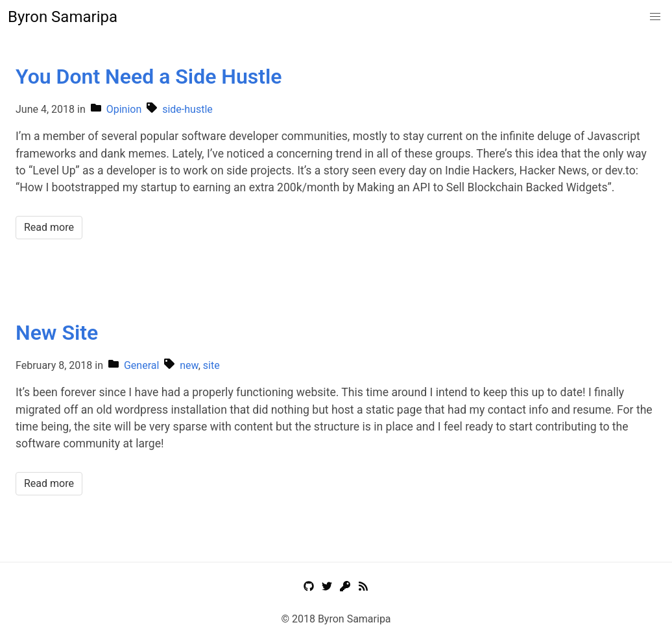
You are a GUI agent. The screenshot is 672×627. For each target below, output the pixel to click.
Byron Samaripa (63, 17)
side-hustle (187, 109)
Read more (49, 227)
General (141, 365)
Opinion (124, 109)
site (211, 365)
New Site (57, 333)
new (189, 365)
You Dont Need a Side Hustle (149, 77)
